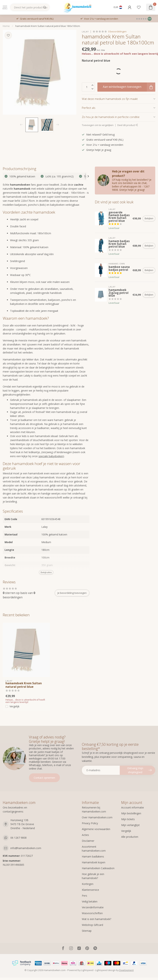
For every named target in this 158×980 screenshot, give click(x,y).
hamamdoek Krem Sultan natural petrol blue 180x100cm (48, 26)
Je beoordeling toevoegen (72, 593)
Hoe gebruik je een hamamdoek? (93, 876)
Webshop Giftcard (92, 925)
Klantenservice (90, 890)
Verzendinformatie (93, 907)
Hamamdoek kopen (94, 862)
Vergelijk (14, 706)
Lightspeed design (105, 970)
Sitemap (87, 931)
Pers (84, 896)
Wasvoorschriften (92, 913)
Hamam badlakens (93, 856)
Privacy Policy (90, 823)
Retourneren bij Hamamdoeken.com (94, 809)
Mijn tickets (128, 819)
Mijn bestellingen (131, 813)
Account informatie (133, 807)
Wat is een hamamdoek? (96, 919)
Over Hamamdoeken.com (97, 817)
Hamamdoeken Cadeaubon (98, 868)
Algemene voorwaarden (96, 829)
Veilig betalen (90, 901)
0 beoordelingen (117, 32)
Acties (85, 835)
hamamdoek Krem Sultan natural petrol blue (24, 685)
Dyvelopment (126, 970)
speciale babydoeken (51, 456)
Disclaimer (88, 841)
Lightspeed (87, 970)
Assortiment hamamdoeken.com (94, 849)
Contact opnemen (44, 778)
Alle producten (130, 837)
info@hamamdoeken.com (26, 848)
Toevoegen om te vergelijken (98, 125)
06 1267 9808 (18, 838)
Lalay (85, 32)
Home (6, 26)
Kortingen (88, 884)
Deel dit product (128, 125)
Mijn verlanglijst (130, 825)
